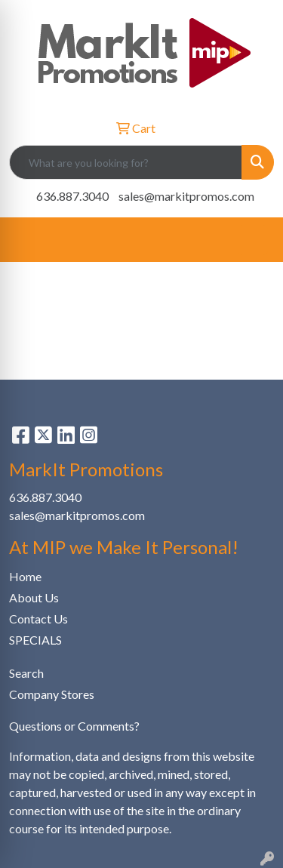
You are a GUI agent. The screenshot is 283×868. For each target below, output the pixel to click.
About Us (34, 597)
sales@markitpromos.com (186, 196)
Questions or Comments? (74, 726)
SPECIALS (35, 640)
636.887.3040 (72, 196)
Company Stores (52, 694)
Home (25, 576)
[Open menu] (253, 240)
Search (26, 673)
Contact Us (38, 619)
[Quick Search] (126, 162)
